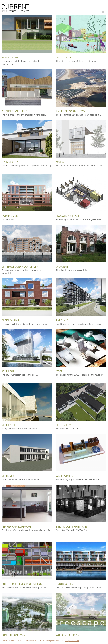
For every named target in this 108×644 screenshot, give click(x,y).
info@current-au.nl (72, 641)
